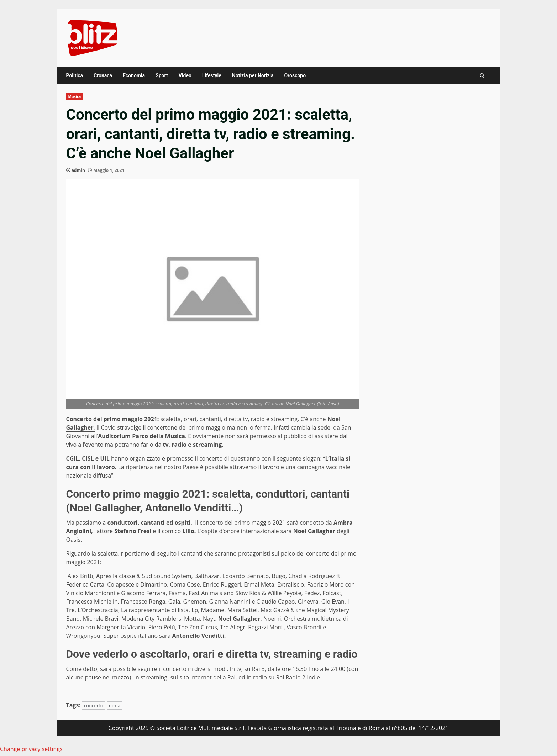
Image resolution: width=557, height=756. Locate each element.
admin (78, 170)
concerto (93, 705)
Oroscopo (295, 75)
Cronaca (103, 75)
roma (115, 705)
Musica (75, 96)
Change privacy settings (31, 749)
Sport (162, 75)
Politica (75, 75)
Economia (134, 75)
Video (185, 75)
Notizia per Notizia (253, 75)
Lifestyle (212, 75)
